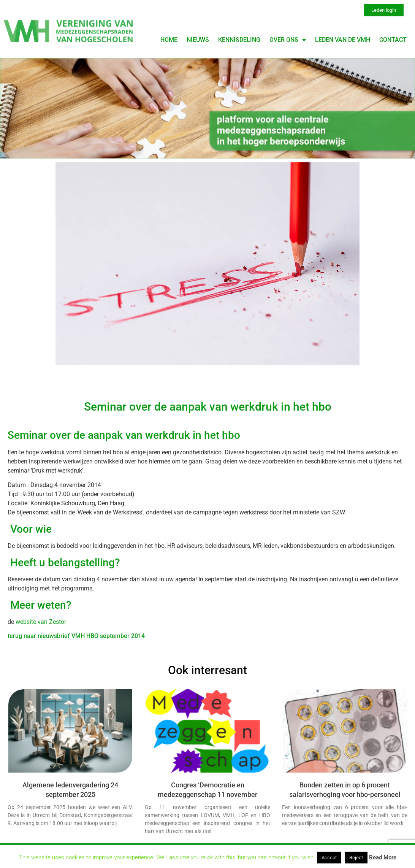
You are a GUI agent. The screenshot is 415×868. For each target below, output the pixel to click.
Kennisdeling (239, 40)
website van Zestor (40, 622)
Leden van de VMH (343, 40)
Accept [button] (329, 858)
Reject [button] (356, 858)
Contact (393, 40)
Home (169, 40)
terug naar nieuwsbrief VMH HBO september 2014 (76, 636)
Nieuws (198, 40)
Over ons (288, 40)
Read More (383, 857)
